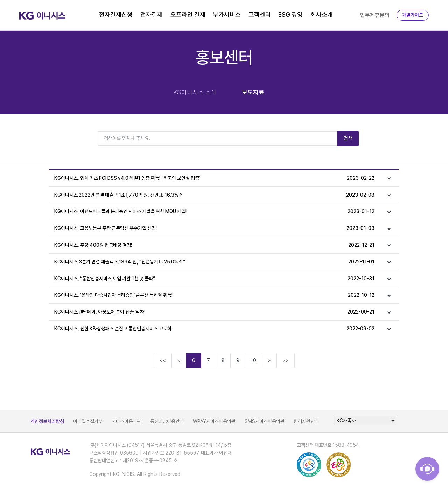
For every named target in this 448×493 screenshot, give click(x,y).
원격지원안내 (306, 421)
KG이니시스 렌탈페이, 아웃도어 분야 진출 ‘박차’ (214, 312)
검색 (348, 138)
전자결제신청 (116, 15)
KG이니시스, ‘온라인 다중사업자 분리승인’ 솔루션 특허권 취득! (214, 295)
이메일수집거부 (88, 421)
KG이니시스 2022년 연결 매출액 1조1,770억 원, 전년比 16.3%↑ (214, 195)
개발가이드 (413, 15)
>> (286, 360)
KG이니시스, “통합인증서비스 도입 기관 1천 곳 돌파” (214, 279)
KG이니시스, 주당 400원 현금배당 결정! (214, 245)
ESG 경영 (290, 15)
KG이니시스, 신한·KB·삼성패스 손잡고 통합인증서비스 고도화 (214, 329)
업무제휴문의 (375, 15)
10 (254, 360)
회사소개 (322, 15)
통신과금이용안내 (167, 421)
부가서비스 (227, 15)
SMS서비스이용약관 (265, 421)
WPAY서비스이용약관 (214, 421)
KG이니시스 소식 (195, 92)
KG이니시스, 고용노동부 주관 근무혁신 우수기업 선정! (214, 228)
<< (163, 360)
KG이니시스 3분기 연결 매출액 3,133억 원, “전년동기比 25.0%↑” (214, 262)
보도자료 (253, 92)
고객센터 (260, 15)
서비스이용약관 (126, 421)
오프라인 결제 (188, 15)
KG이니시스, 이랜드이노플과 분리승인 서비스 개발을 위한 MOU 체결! (214, 212)
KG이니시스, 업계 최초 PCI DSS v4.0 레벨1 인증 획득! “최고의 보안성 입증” (214, 178)
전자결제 (152, 15)
